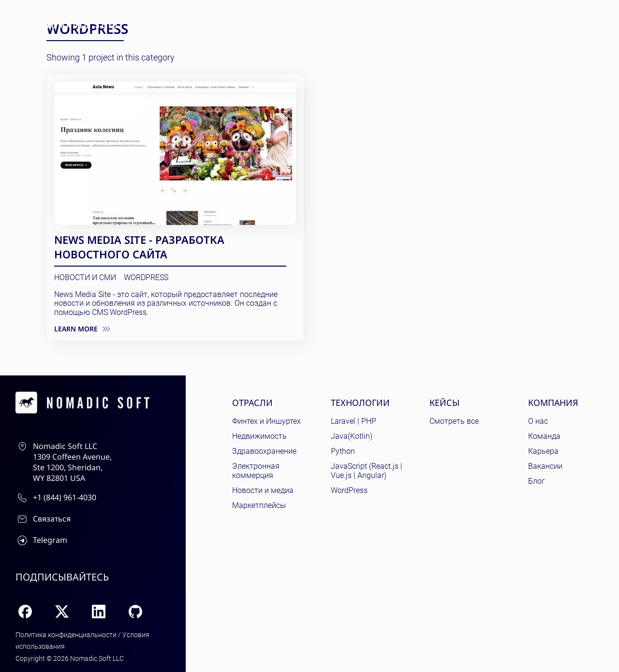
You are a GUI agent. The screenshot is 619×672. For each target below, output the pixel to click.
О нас (538, 421)
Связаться (533, 23)
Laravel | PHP (354, 421)
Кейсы (389, 24)
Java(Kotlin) (352, 436)
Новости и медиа (263, 490)
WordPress (146, 278)
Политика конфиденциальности (66, 635)
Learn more (82, 329)
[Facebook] (25, 612)
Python (343, 451)
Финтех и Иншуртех (266, 421)
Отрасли (280, 24)
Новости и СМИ (85, 278)
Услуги (431, 24)
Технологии (336, 24)
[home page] (70, 24)
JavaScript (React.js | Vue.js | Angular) (367, 471)
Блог (470, 24)
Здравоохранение (264, 451)
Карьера (543, 451)
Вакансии (545, 466)
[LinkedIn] (99, 612)
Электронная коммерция (256, 471)
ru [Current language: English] (595, 23)
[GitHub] (135, 612)
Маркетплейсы (259, 505)
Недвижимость (259, 436)
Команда (544, 436)
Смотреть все (454, 421)
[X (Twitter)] (62, 612)
